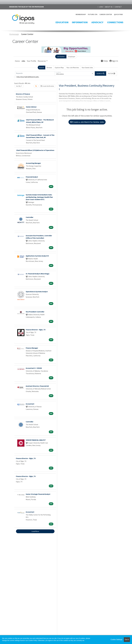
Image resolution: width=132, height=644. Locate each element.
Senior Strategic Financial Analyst (38, 494)
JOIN (101, 7)
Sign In (114, 61)
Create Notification (47, 86)
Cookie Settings (116, 640)
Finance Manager (32, 348)
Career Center (27, 34)
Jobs (23, 61)
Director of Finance (23, 94)
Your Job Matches (73, 68)
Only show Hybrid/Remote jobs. (28, 77)
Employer (72, 57)
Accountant (30, 404)
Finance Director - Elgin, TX (36, 330)
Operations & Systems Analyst (37, 292)
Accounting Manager (33, 163)
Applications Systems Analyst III (37, 256)
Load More (35, 531)
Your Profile (31, 61)
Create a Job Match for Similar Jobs (87, 122)
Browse (49, 68)
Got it (127, 640)
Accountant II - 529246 (34, 368)
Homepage (14, 34)
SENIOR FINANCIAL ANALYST (36, 440)
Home (17, 61)
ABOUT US (109, 7)
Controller (30, 217)
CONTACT (118, 7)
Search (41, 68)
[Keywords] (35, 73)
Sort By (18, 86)
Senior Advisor (31, 107)
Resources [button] (42, 61)
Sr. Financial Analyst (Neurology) (38, 274)
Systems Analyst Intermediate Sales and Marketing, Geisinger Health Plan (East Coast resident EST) (39, 197)
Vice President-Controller (35, 312)
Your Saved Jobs (87, 68)
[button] (112, 73)
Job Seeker (61, 57)
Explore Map (59, 68)
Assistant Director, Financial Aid (37, 386)
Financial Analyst (32, 177)
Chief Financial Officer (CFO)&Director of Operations (35, 150)
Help (104, 61)
